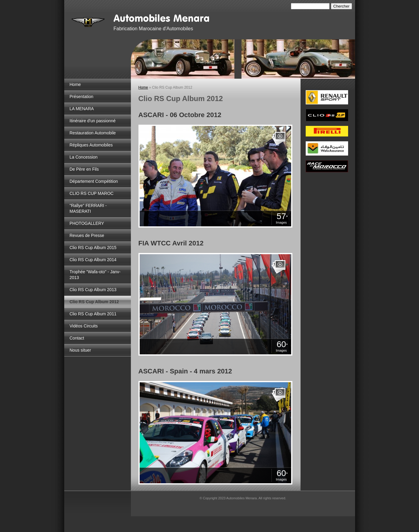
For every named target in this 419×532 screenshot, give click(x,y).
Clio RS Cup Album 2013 (93, 290)
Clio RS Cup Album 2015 (93, 248)
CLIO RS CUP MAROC (92, 193)
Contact (77, 338)
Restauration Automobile (93, 133)
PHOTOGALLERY (87, 223)
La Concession (84, 157)
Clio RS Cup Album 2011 (93, 314)
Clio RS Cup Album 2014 (93, 260)
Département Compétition (94, 181)
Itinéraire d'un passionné (93, 121)
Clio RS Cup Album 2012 (94, 302)
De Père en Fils (84, 169)
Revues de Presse (87, 235)
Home (75, 84)
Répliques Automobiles (91, 145)
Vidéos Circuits (84, 326)
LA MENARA (82, 109)
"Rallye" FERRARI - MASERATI (88, 208)
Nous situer (80, 350)
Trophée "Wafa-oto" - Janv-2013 (95, 275)
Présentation (82, 97)
